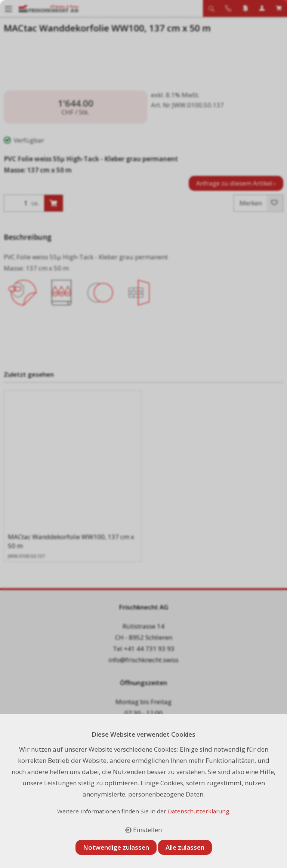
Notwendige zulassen (116, 847)
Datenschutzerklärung (198, 811)
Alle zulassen (185, 847)
